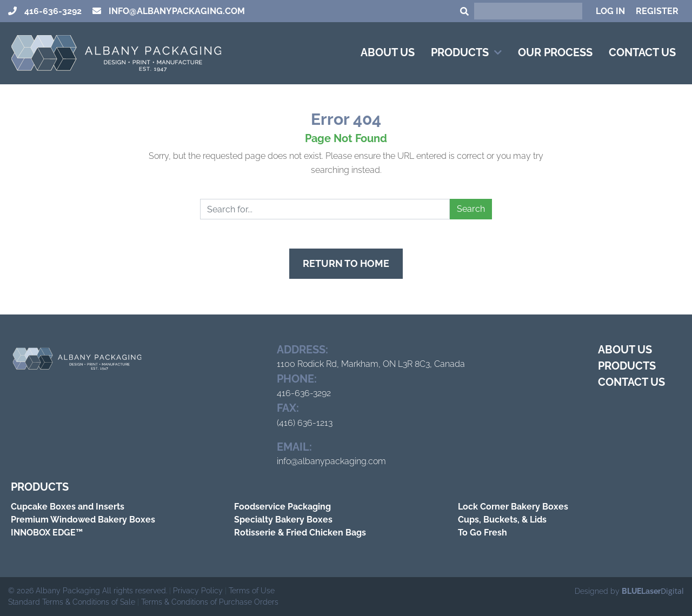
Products (460, 52)
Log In (610, 11)
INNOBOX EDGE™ (47, 533)
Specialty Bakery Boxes (283, 520)
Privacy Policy (198, 591)
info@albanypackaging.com (176, 11)
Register (657, 11)
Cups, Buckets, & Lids (502, 520)
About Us (388, 52)
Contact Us (642, 52)
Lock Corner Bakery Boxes (513, 507)
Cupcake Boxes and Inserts (68, 507)
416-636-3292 (52, 11)
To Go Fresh (483, 533)
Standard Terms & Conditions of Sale (72, 602)
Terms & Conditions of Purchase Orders (210, 602)
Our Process (555, 52)
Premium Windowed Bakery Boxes (83, 520)
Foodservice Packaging (282, 507)
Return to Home (346, 263)
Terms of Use (252, 591)
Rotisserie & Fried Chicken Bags (300, 533)
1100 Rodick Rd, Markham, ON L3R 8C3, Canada (371, 364)
